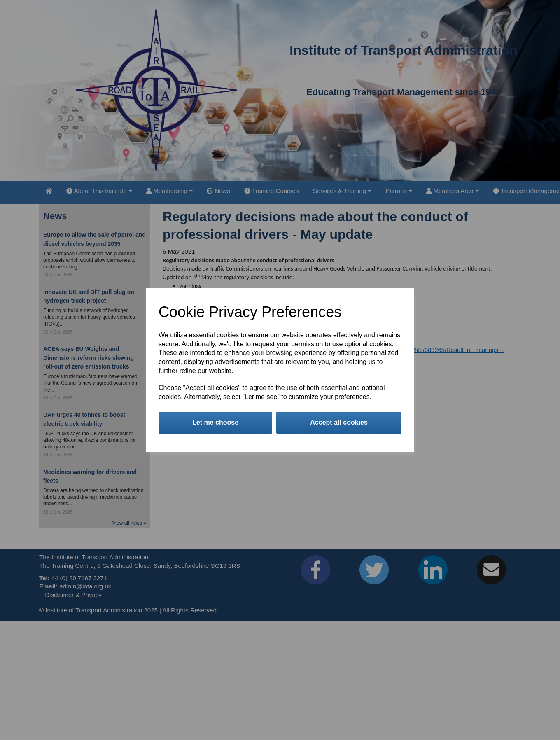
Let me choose (215, 422)
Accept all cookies (339, 422)
